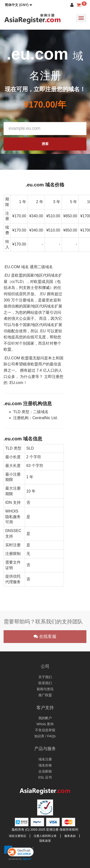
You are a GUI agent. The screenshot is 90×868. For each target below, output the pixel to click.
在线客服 (45, 636)
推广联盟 (45, 695)
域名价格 (45, 765)
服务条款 (70, 836)
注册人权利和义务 (45, 836)
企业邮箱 (45, 771)
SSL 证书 (45, 777)
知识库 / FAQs (45, 736)
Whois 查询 (45, 724)
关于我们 (45, 677)
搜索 (45, 144)
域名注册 (45, 759)
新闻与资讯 (45, 689)
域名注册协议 (18, 836)
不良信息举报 (45, 730)
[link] (19, 853)
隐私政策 (45, 841)
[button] (18, 5)
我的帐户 (45, 718)
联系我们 (45, 683)
